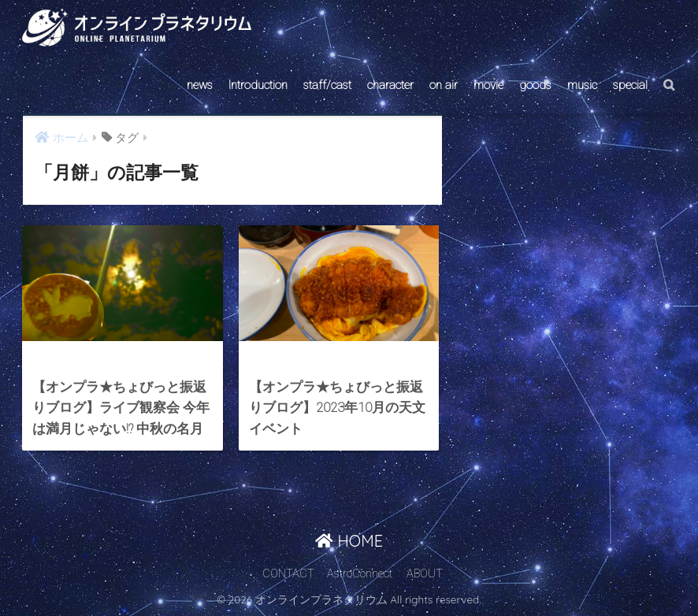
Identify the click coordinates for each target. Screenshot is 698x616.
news (200, 85)
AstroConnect (360, 574)
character (390, 85)
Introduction (258, 85)
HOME (349, 541)
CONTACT (288, 574)
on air (444, 85)
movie (488, 85)
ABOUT (425, 574)
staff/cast (327, 85)
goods (535, 85)
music (582, 85)
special (630, 85)
